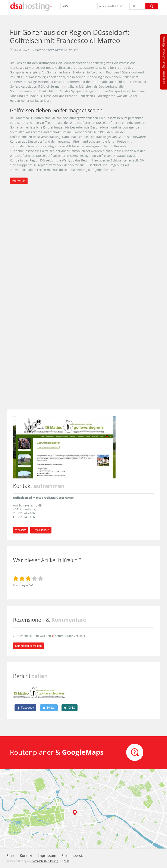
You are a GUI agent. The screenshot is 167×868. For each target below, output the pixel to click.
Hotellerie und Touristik (50, 50)
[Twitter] (49, 708)
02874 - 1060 (27, 513)
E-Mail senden (41, 530)
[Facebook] (25, 708)
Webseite (21, 530)
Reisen (74, 50)
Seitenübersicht (74, 856)
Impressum (163, 79)
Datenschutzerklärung (163, 52)
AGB (66, 861)
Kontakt (26, 856)
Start (11, 856)
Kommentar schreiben (28, 646)
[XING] (70, 708)
